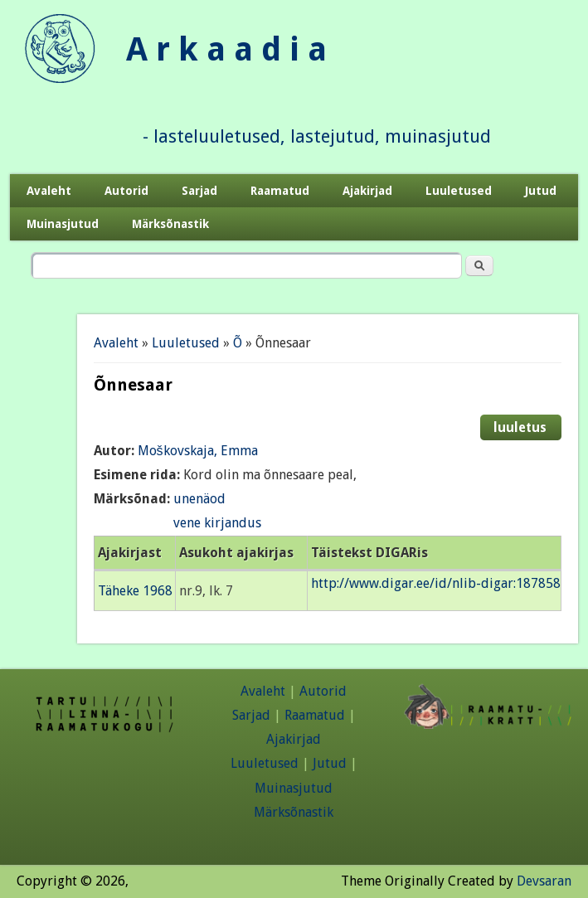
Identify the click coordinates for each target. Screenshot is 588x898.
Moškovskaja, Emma (198, 451)
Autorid (126, 191)
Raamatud (280, 191)
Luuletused (459, 191)
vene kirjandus (217, 523)
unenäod (199, 499)
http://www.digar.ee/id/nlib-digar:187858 (436, 583)
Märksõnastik (170, 224)
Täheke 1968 (135, 591)
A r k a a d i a (226, 49)
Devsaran (544, 881)
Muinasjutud (63, 224)
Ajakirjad (367, 191)
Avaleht (49, 191)
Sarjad (199, 191)
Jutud (541, 191)
